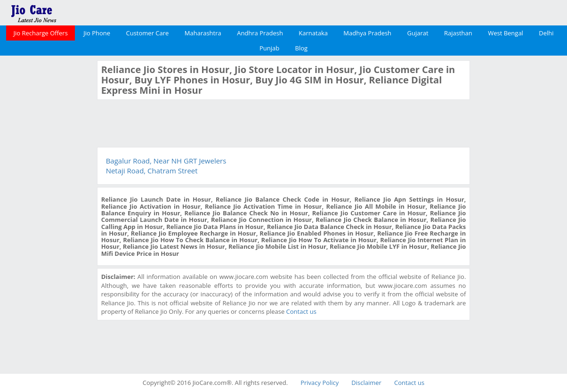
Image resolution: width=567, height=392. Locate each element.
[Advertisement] (47, 202)
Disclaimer (366, 383)
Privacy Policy (320, 383)
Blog (302, 48)
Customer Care (148, 33)
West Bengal (506, 33)
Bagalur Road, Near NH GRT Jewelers (166, 161)
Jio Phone (97, 33)
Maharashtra (203, 33)
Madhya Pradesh (367, 33)
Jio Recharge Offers (40, 33)
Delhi (546, 33)
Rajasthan (458, 33)
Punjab (269, 48)
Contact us (301, 311)
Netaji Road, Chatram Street (152, 171)
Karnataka (313, 33)
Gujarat (417, 33)
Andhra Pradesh (260, 33)
